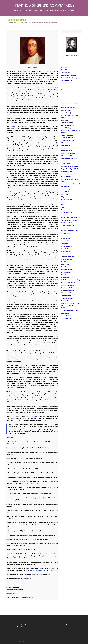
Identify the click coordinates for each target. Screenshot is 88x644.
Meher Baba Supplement (68, 128)
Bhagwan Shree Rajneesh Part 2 (70, 166)
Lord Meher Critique (67, 123)
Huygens (9, 155)
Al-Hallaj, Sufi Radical (67, 223)
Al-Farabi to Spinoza (67, 259)
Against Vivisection (66, 177)
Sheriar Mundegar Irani (68, 125)
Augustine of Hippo (66, 199)
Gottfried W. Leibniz (32, 416)
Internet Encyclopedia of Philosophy (17, 96)
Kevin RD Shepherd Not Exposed (70, 78)
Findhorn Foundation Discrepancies (71, 184)
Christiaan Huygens (49, 147)
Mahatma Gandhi (66, 110)
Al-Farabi (64, 275)
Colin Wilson (64, 120)
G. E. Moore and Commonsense (70, 311)
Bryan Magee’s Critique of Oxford (70, 303)
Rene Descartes (65, 264)
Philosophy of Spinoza (67, 151)
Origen (63, 202)
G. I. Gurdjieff (65, 192)
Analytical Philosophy (67, 301)
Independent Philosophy (68, 290)
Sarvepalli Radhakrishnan (68, 249)
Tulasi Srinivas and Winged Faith (70, 220)
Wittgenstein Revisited (67, 298)
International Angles (67, 254)
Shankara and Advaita (67, 135)
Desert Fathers (65, 194)
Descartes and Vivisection (68, 153)
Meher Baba (64, 244)
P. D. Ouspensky (65, 189)
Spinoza (9, 88)
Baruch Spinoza (23, 71)
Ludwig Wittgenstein (67, 316)
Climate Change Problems (68, 225)
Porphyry (64, 207)
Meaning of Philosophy (67, 257)
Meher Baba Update (66, 145)
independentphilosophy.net (68, 75)
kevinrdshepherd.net (67, 83)
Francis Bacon (65, 267)
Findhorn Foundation (67, 236)
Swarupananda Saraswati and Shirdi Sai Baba (71, 131)
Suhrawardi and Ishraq (67, 156)
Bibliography (65, 67)
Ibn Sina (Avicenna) (66, 272)
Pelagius (63, 197)
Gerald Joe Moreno (66, 171)
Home (63, 93)
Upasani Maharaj (66, 113)
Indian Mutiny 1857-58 (67, 161)
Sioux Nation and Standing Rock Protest (70, 104)
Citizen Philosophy (66, 318)
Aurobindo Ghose (66, 241)
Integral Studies (65, 238)
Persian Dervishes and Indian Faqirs (71, 280)
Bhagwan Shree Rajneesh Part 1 (70, 169)
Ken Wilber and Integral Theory (70, 288)
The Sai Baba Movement (68, 140)
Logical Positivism (66, 296)
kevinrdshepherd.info (67, 80)
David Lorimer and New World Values (69, 180)
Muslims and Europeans (68, 277)
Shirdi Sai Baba (65, 143)
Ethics (32, 23)
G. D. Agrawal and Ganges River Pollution (70, 116)
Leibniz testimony (39, 23)
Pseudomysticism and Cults (68, 283)
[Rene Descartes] (66, 626)
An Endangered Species (67, 285)
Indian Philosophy (66, 251)
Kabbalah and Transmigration (69, 148)
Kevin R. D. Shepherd (13, 23)
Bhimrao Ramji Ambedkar (68, 108)
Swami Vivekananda (67, 246)
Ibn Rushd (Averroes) (67, 270)
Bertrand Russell (66, 313)
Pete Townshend (65, 186)
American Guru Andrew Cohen (70, 231)
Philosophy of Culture (67, 293)
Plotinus (63, 210)
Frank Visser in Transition (68, 174)
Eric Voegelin (65, 215)
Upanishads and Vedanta (68, 138)
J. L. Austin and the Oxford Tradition (68, 307)
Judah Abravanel (19, 198)
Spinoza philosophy (53, 23)
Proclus (63, 205)
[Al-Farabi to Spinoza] (22, 626)
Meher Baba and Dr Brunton (69, 158)
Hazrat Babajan (65, 164)
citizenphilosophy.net (67, 73)
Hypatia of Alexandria (67, 212)
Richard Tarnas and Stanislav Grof (71, 218)
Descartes (27, 104)
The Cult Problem (66, 233)
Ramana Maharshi (66, 228)
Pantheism (46, 23)
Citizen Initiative (66, 70)
